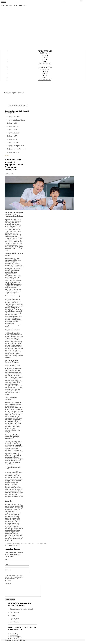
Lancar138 (16, 152)
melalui (24, 544)
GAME (7, 155)
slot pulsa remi (15, 624)
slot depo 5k (14, 635)
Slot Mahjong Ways (19, 120)
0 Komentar (16, 545)
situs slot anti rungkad (26, 611)
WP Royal (22, 642)
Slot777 (15, 136)
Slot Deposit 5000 (18, 146)
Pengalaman (43, 544)
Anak (6, 544)
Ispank (3, 2)
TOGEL (45, 61)
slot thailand (14, 637)
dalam (10, 544)
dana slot (13, 618)
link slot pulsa (14, 615)
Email (7, 565)
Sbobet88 (16, 126)
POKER (45, 57)
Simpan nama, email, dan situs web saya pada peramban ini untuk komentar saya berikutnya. (14, 578)
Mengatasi (36, 544)
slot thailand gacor (16, 639)
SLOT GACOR (45, 53)
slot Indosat (14, 641)
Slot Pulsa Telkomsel (19, 149)
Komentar (8, 584)
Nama (7, 559)
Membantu (29, 544)
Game (13, 544)
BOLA (45, 59)
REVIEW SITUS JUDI (45, 51)
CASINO (45, 55)
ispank (10, 545)
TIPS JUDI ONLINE (45, 64)
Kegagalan (18, 544)
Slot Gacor (16, 117)
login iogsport (14, 621)
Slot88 (15, 123)
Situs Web (8, 570)
